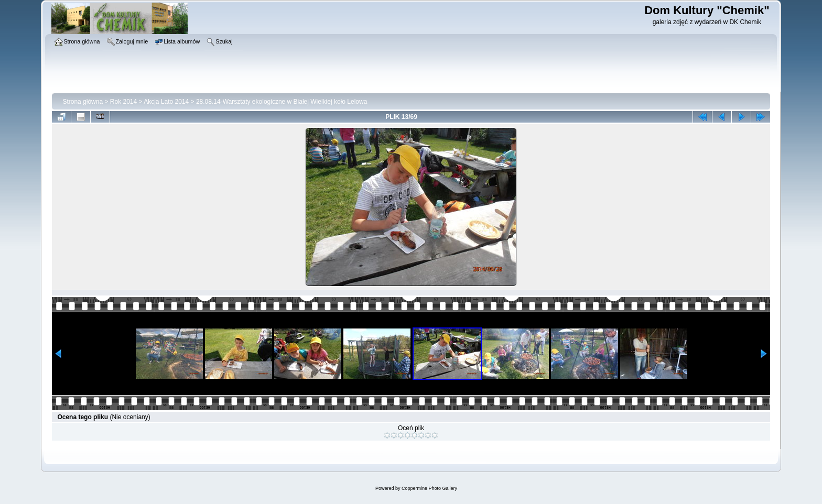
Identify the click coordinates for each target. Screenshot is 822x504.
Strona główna (83, 102)
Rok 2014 (123, 102)
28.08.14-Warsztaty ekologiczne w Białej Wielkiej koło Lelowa (282, 102)
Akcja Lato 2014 (166, 102)
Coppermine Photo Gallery (429, 488)
